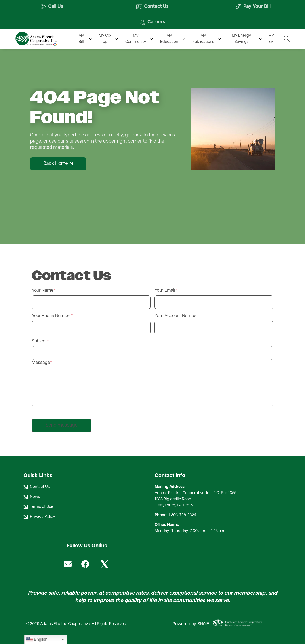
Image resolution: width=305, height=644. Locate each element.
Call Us (52, 7)
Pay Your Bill (253, 7)
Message (41, 363)
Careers (153, 22)
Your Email (165, 291)
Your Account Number (176, 316)
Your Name (43, 291)
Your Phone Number (51, 316)
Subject (39, 341)
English (36, 640)
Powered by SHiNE (191, 624)
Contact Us (153, 7)
